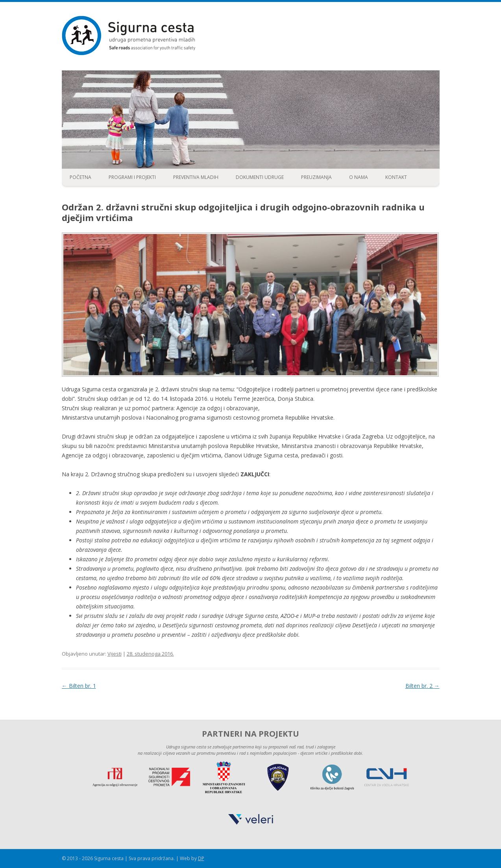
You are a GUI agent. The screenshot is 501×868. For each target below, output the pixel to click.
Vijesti (115, 654)
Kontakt (396, 177)
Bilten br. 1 (79, 686)
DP (201, 858)
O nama (359, 177)
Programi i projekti (132, 177)
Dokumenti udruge (260, 177)
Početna (80, 177)
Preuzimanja (316, 177)
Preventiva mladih (196, 177)
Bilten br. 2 (422, 686)
